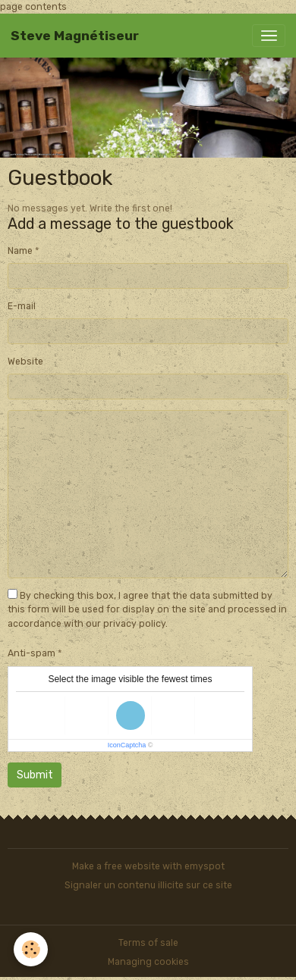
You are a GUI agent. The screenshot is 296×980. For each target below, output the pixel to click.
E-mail (22, 306)
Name (20, 251)
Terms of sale (148, 943)
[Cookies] (31, 949)
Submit (35, 775)
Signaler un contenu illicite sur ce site (148, 885)
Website (25, 362)
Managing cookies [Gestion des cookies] (148, 962)
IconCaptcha (127, 745)
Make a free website (116, 866)
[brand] (75, 36)
